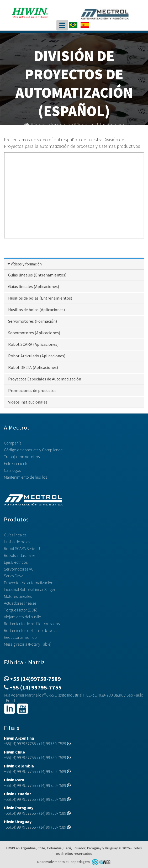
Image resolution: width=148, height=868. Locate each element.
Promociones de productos (32, 390)
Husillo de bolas (17, 542)
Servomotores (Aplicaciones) (34, 333)
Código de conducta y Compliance (33, 450)
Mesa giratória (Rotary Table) (28, 644)
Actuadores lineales (20, 603)
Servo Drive (14, 576)
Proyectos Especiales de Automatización (45, 379)
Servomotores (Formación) (33, 321)
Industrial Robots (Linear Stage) (29, 589)
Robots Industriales (20, 555)
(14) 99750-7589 (55, 744)
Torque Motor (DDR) (21, 610)
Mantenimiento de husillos (25, 477)
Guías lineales (15, 535)
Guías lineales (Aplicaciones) (34, 286)
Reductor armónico (20, 637)
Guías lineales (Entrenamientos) (37, 275)
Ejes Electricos (16, 562)
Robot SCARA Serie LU (22, 548)
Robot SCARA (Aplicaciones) (33, 344)
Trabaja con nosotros (22, 457)
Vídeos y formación (53, 125)
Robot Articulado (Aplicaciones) (37, 356)
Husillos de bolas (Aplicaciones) (36, 310)
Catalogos (12, 470)
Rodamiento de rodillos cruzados (32, 624)
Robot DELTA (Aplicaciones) (33, 367)
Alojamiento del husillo (23, 617)
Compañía (13, 443)
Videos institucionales (99, 125)
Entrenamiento (16, 463)
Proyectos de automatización (29, 583)
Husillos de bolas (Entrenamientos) (40, 298)
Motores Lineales (18, 596)
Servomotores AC (19, 569)
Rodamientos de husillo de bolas (31, 630)
